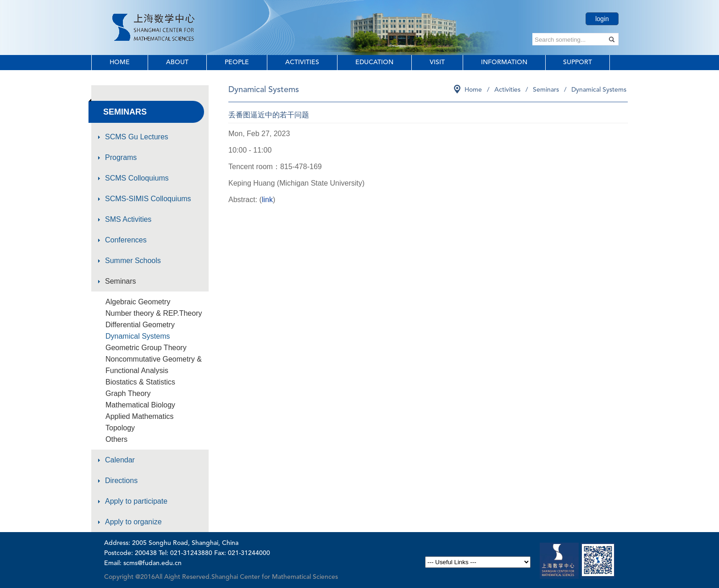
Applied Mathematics (140, 416)
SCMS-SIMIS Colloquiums (148, 199)
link (267, 200)
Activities (302, 62)
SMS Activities (128, 219)
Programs (121, 157)
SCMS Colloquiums (137, 178)
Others (116, 439)
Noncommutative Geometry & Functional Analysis (154, 365)
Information (504, 62)
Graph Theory (128, 393)
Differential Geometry (140, 325)
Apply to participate (136, 501)
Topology (120, 428)
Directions (121, 481)
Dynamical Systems (138, 336)
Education (374, 62)
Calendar (120, 460)
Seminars (121, 281)
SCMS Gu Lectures (137, 137)
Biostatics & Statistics (140, 382)
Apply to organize (133, 522)
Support (578, 62)
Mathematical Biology (140, 405)
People (237, 62)
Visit (437, 62)
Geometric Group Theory (146, 348)
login (602, 19)
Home (120, 62)
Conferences (126, 240)
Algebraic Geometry (138, 302)
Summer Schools (133, 261)
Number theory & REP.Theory (154, 313)
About (177, 62)
